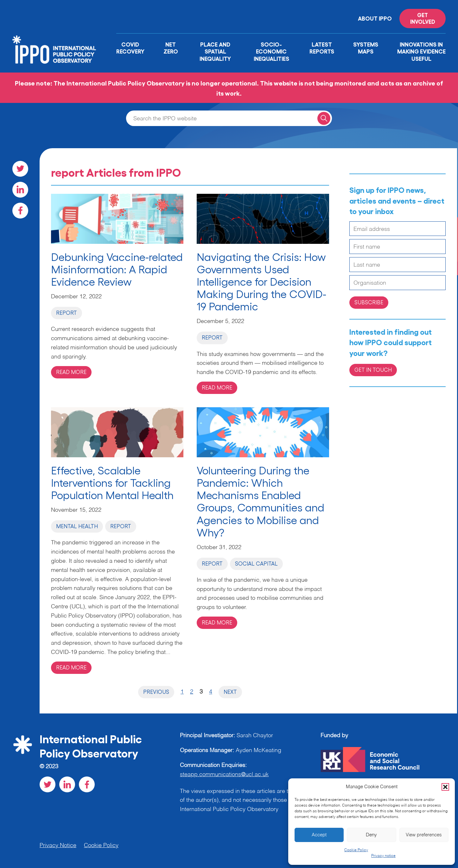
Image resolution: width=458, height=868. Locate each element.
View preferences (424, 835)
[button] (445, 787)
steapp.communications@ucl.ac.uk (224, 775)
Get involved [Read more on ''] (423, 18)
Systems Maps (366, 48)
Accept (319, 835)
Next (230, 692)
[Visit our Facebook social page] (20, 211)
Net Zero (171, 48)
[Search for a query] (324, 118)
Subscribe (369, 302)
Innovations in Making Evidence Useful (421, 51)
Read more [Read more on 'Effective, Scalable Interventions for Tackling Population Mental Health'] (71, 667)
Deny (371, 835)
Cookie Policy (356, 850)
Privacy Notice (58, 846)
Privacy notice (383, 856)
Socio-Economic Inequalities (271, 51)
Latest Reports (322, 48)
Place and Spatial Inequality (215, 51)
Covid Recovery (130, 48)
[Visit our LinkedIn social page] (20, 190)
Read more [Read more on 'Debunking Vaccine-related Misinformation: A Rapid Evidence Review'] (71, 372)
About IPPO (375, 18)
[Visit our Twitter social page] (20, 169)
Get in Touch (373, 370)
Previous (156, 692)
